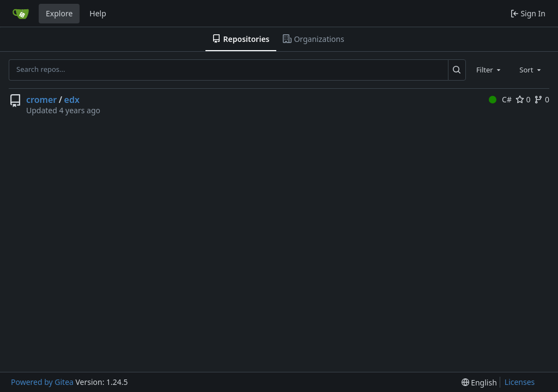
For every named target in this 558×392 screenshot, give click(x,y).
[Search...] (457, 70)
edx (72, 100)
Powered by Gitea (42, 382)
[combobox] (489, 70)
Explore (59, 13)
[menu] (479, 382)
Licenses (520, 382)
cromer (41, 100)
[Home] (21, 14)
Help (98, 13)
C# (500, 99)
